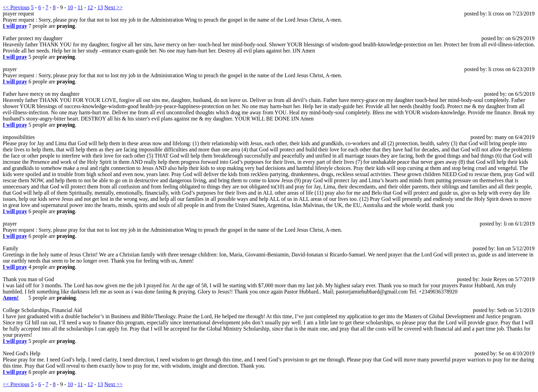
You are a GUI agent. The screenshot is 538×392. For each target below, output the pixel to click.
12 (90, 7)
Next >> (113, 7)
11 (80, 7)
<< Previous (16, 7)
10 (70, 7)
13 (100, 7)
